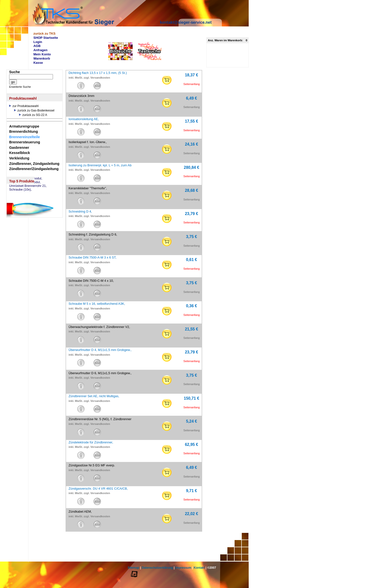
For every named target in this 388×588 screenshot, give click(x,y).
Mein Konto (42, 54)
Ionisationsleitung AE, (84, 119)
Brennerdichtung (24, 131)
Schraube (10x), (20, 190)
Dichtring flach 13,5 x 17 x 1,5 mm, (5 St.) (98, 73)
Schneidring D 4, (80, 211)
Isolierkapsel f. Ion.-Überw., (88, 142)
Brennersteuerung (25, 142)
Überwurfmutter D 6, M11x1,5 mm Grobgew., (100, 373)
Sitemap (133, 568)
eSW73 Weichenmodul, (26, 178)
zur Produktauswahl (24, 106)
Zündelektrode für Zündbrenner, (91, 442)
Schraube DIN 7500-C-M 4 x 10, (91, 281)
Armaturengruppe (24, 126)
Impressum (183, 568)
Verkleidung (19, 158)
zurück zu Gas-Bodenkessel (34, 110)
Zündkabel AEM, (80, 512)
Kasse (38, 63)
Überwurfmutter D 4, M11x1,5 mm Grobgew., (100, 350)
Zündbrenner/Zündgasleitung (34, 169)
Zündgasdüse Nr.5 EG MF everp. (92, 465)
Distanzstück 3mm (82, 96)
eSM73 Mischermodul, (25, 182)
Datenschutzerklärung (157, 568)
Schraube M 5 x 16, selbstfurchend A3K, (97, 304)
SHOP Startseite (46, 38)
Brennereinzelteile (24, 137)
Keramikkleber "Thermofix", (88, 188)
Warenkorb (42, 58)
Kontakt (199, 568)
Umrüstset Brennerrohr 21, (28, 186)
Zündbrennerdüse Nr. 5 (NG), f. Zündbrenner (100, 419)
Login (38, 42)
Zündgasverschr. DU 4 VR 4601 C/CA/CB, (98, 489)
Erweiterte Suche (20, 87)
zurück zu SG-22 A (33, 115)
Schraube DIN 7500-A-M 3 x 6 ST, (92, 257)
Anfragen (40, 50)
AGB (37, 46)
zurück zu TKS (44, 33)
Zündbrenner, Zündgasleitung (34, 164)
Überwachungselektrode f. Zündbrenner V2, (99, 327)
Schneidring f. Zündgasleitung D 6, (93, 234)
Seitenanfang (192, 84)
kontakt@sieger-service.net (186, 22)
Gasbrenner (19, 148)
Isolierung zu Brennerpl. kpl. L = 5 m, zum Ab (100, 165)
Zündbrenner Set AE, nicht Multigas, (94, 396)
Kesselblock (20, 153)
